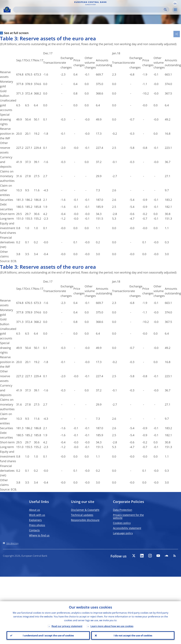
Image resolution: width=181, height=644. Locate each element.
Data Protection (123, 510)
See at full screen (16, 33)
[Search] (89, 10)
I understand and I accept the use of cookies (48, 635)
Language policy (123, 533)
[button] (175, 3)
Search (165, 10)
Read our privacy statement (67, 626)
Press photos (37, 525)
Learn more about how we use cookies (112, 626)
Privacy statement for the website (128, 516)
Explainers (35, 520)
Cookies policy (122, 523)
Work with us (37, 515)
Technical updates (82, 515)
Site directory (12, 543)
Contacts (34, 530)
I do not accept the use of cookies (133, 635)
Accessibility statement (127, 528)
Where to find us (39, 535)
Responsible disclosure (85, 520)
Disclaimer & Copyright (85, 510)
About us (35, 510)
